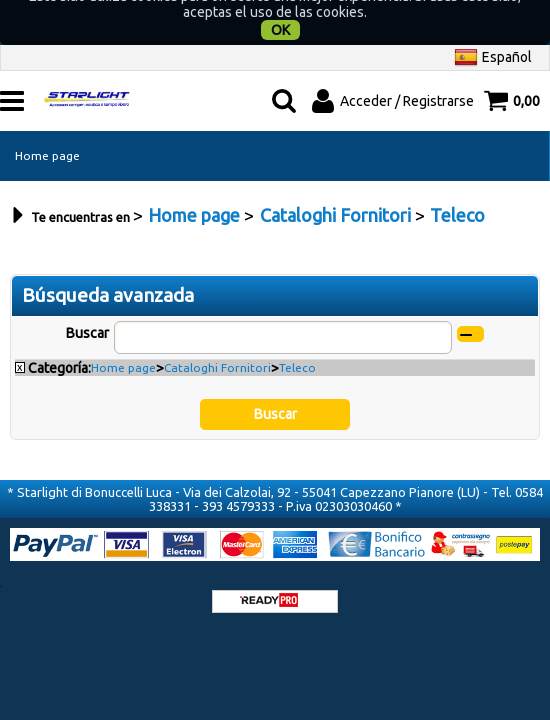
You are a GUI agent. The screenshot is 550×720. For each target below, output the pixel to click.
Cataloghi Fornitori (217, 343)
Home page (47, 131)
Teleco (297, 343)
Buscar (87, 309)
